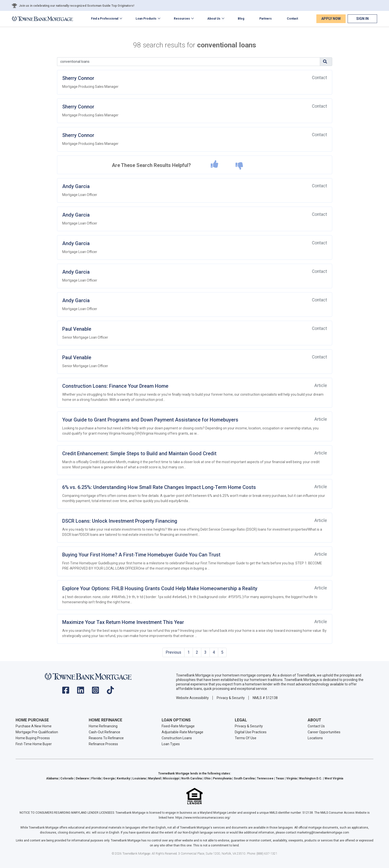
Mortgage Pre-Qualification (37, 732)
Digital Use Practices (251, 732)
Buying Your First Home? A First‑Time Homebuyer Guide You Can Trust (141, 555)
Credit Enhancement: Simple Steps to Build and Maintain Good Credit (139, 453)
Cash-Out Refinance (105, 732)
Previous (173, 652)
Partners (266, 19)
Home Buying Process (33, 738)
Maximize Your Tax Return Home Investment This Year (123, 622)
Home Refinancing (103, 726)
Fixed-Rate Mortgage (178, 726)
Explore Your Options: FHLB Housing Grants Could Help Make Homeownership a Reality (160, 588)
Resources (182, 19)
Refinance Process (103, 744)
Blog (241, 19)
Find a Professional (105, 19)
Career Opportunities (324, 732)
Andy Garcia (76, 186)
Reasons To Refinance (106, 738)
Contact (292, 19)
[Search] (189, 62)
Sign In (362, 19)
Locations (315, 738)
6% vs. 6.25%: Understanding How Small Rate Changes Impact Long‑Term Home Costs (159, 487)
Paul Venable (77, 329)
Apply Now (331, 19)
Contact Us (316, 726)
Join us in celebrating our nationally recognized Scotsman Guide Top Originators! (76, 6)
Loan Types (171, 744)
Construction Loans (177, 738)
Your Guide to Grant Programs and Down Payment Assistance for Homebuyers (150, 420)
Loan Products (146, 19)
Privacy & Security (231, 698)
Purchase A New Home (34, 726)
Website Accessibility (192, 698)
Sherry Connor (78, 78)
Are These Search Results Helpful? (151, 165)
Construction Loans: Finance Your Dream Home (115, 386)
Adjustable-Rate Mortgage (182, 732)
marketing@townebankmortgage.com (323, 833)
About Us (214, 19)
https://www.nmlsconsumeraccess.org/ (203, 818)
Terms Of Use (246, 738)
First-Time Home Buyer (34, 744)
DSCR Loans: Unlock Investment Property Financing (120, 521)
